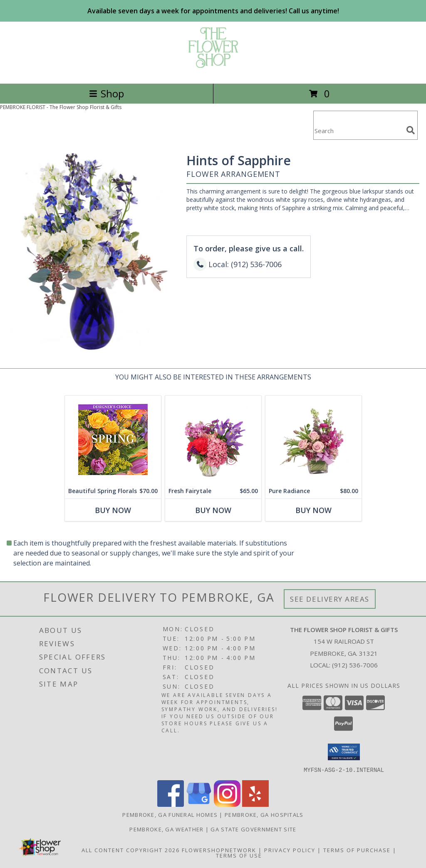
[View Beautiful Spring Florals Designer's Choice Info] (113, 440)
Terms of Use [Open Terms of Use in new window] (239, 855)
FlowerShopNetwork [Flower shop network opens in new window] (219, 850)
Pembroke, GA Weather (166, 829)
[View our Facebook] (171, 804)
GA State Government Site (253, 829)
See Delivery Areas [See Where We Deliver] (330, 599)
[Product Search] (358, 130)
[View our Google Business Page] (199, 804)
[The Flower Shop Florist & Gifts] (213, 71)
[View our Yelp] (255, 804)
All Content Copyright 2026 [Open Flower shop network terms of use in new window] (131, 850)
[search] (411, 130)
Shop (106, 93)
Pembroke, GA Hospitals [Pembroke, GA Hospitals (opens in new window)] (264, 814)
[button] (344, 752)
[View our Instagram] (227, 804)
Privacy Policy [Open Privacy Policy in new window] (290, 850)
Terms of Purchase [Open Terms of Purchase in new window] (357, 850)
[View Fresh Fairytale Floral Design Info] (213, 440)
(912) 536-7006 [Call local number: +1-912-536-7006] (355, 665)
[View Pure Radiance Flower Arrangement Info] (313, 440)
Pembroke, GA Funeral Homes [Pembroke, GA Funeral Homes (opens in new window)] (170, 814)
